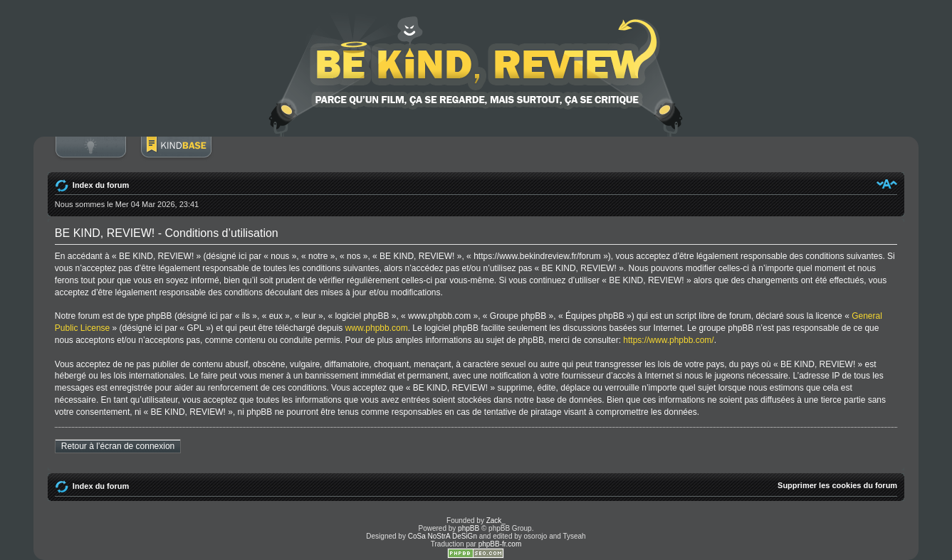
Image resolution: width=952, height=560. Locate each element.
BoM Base (176, 154)
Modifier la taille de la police (887, 184)
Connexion (90, 154)
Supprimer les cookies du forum (837, 485)
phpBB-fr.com (500, 544)
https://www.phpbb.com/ (668, 340)
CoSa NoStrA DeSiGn (443, 536)
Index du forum (101, 185)
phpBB (469, 528)
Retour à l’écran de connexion (118, 446)
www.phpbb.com (377, 328)
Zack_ (496, 521)
